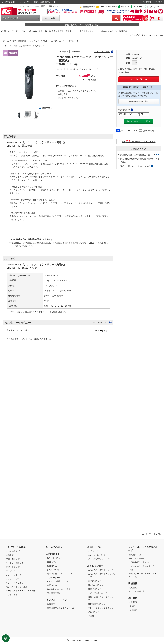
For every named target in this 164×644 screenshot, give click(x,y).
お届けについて (95, 589)
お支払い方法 (53, 570)
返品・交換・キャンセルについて (135, 166)
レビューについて (101, 322)
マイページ (138, 7)
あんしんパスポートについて (101, 570)
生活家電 (10, 555)
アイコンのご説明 (102, 52)
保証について (94, 612)
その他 (91, 616)
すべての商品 (49, 18)
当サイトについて (55, 558)
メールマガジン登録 (108, 7)
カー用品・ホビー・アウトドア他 (20, 591)
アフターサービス (55, 578)
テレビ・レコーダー (15, 575)
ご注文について (95, 581)
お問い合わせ (148, 131)
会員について (53, 562)
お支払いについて (96, 585)
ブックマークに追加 (129, 131)
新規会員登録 (89, 7)
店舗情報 (133, 583)
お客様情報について (97, 604)
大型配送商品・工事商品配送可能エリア (138, 155)
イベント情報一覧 (137, 591)
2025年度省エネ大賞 (54, 31)
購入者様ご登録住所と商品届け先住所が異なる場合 (140, 161)
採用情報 (147, 2)
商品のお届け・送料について (60, 574)
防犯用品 (123, 31)
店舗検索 (133, 588)
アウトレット (12, 595)
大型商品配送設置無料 (139, 562)
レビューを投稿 (101, 331)
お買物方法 (52, 566)
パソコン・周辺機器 (15, 583)
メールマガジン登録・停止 (100, 559)
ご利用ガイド (53, 6)
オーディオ (11, 571)
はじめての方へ (22, 6)
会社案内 (158, 2)
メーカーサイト (38, 312)
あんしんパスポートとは (99, 555)
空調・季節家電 (13, 559)
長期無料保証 (135, 555)
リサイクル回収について (58, 581)
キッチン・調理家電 (15, 563)
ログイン (125, 7)
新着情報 (51, 604)
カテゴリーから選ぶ (11, 18)
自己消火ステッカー (88, 31)
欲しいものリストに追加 (139, 121)
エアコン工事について (98, 593)
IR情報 (132, 606)
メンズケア (35, 41)
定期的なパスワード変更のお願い (82, 25)
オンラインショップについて (101, 608)
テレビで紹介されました (32, 31)
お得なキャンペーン (108, 31)
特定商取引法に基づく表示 (59, 589)
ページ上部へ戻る (153, 534)
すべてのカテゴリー (15, 551)
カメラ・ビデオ (13, 579)
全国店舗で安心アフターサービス (139, 141)
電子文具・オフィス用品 (17, 587)
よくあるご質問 (38, 6)
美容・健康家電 (19, 41)
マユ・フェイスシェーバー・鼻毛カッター (62, 41)
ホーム (6, 41)
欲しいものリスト (155, 7)
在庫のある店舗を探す (139, 101)
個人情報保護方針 (55, 593)
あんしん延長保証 (137, 558)
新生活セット (72, 31)
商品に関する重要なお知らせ (61, 608)
